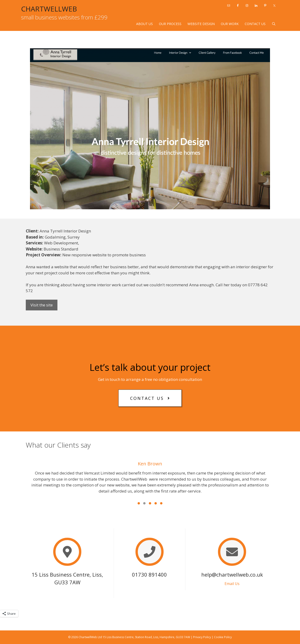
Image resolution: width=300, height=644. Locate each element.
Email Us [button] (232, 584)
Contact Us (255, 24)
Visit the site (42, 305)
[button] (150, 398)
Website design (201, 24)
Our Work (230, 24)
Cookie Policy (223, 637)
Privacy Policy (202, 637)
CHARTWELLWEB (49, 9)
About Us (144, 24)
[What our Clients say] (150, 481)
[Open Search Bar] (274, 24)
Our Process (170, 24)
